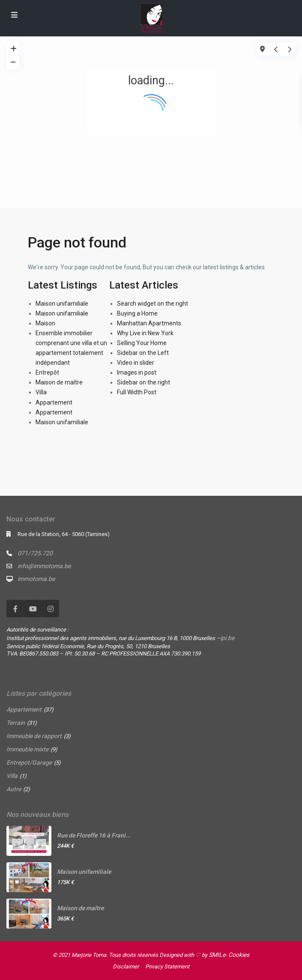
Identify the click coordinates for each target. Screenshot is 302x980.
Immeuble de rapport (34, 736)
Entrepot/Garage (29, 763)
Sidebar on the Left (143, 353)
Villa (41, 392)
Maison (45, 323)
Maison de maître (59, 382)
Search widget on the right (152, 304)
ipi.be (227, 638)
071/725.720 (35, 553)
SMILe (217, 955)
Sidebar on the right (144, 382)
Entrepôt (47, 372)
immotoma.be (36, 579)
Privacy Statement (167, 967)
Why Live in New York (145, 333)
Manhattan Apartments (149, 323)
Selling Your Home (142, 343)
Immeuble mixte (27, 749)
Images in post (137, 372)
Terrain (16, 723)
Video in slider (136, 363)
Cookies (239, 955)
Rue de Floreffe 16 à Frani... (94, 835)
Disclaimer (126, 967)
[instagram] (50, 609)
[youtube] (33, 609)
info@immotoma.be (44, 566)
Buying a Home (137, 313)
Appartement (54, 402)
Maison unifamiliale (62, 304)
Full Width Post (137, 392)
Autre (14, 789)
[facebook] (15, 609)
